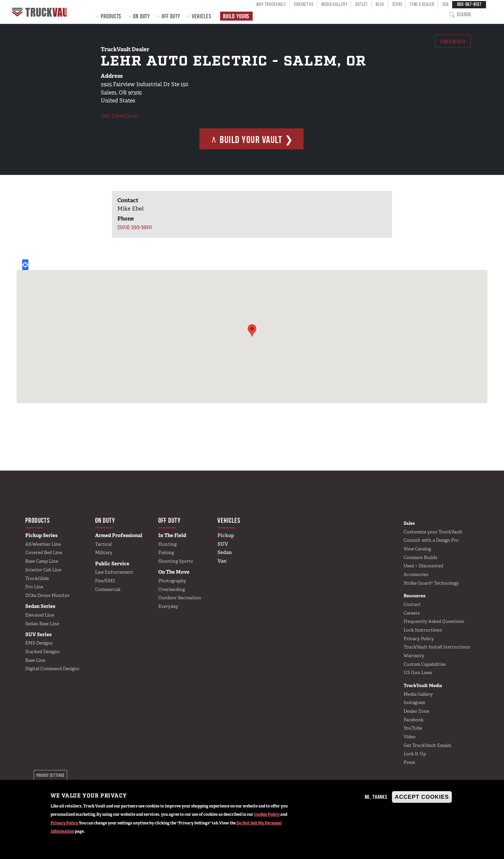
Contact (412, 604)
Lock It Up (415, 754)
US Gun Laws (418, 672)
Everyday (168, 606)
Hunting (167, 544)
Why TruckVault (271, 4)
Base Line (35, 660)
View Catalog (417, 549)
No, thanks (376, 797)
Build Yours (236, 16)
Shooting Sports (176, 561)
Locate (25, 265)
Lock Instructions (423, 630)
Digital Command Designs (52, 668)
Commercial (108, 589)
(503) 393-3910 (135, 227)
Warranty (414, 655)
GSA (446, 4)
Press (409, 762)
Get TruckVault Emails (427, 745)
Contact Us (304, 4)
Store (397, 4)
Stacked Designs (42, 651)
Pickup (226, 535)
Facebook (414, 720)
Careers (412, 613)
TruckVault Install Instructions (437, 647)
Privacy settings (50, 775)
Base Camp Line (42, 561)
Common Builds (420, 557)
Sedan (225, 552)
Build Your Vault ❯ (252, 139)
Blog (380, 4)
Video (410, 737)
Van (222, 561)
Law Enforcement (114, 572)
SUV (223, 544)
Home (41, 12)
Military (104, 552)
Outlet (361, 4)
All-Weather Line (43, 544)
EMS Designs (39, 643)
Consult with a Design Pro (431, 540)
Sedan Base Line (42, 624)
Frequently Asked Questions (434, 621)
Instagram (414, 702)
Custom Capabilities (425, 664)
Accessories (416, 574)
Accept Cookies (422, 797)
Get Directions (120, 116)
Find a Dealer (422, 4)
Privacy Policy (64, 823)
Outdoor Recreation (180, 598)
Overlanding (172, 589)
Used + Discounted (423, 566)
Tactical (103, 544)
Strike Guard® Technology (431, 583)
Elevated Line (40, 615)
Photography (172, 581)
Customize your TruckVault (433, 532)
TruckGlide (37, 578)
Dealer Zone (416, 711)
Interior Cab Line (43, 570)
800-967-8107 (469, 4)
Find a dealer (450, 42)
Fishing (166, 552)
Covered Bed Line (44, 552)
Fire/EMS (105, 581)
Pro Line (34, 587)
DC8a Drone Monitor (47, 595)
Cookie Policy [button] (267, 814)
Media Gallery (334, 4)
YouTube (413, 728)
